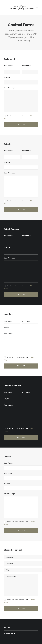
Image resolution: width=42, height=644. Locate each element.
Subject (7, 78)
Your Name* (9, 66)
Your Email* (27, 66)
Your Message (9, 88)
